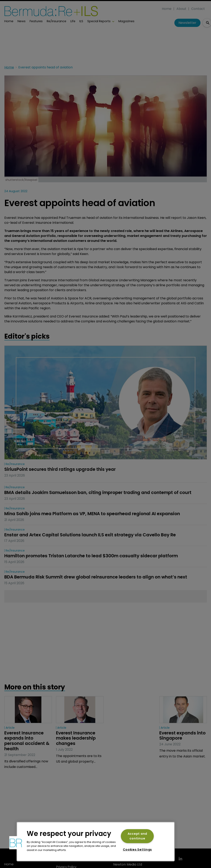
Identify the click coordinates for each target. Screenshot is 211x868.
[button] (16, 843)
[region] (96, 842)
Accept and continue (137, 836)
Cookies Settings (138, 850)
